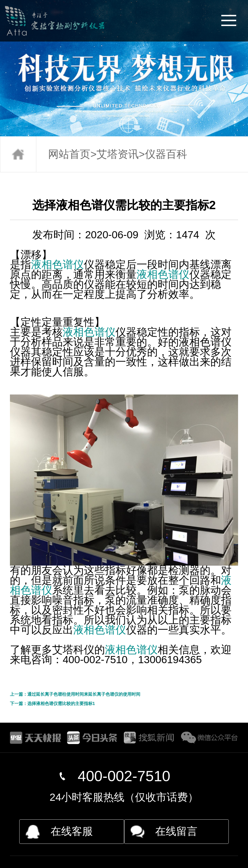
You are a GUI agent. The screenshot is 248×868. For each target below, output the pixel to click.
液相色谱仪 (57, 264)
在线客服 (72, 831)
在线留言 (176, 831)
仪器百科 (166, 154)
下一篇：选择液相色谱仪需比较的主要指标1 (52, 703)
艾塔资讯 (118, 154)
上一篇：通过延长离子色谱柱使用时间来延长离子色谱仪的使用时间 (75, 694)
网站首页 (69, 154)
